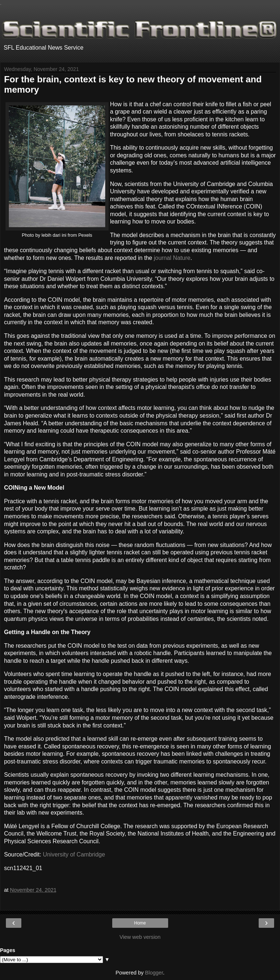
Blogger (154, 973)
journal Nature (172, 258)
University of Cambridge (74, 854)
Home (140, 923)
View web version (140, 937)
